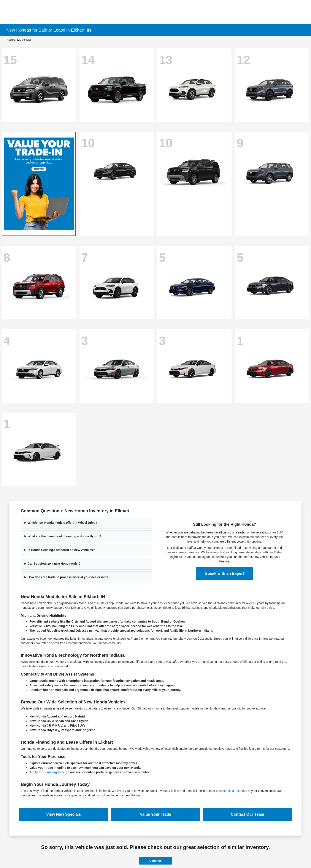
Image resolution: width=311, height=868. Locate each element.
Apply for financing (43, 772)
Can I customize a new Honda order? (54, 564)
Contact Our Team (248, 814)
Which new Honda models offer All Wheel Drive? (62, 523)
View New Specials (64, 814)
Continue (155, 861)
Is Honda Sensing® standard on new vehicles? (61, 550)
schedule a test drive (233, 791)
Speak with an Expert (225, 573)
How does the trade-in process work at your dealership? (68, 577)
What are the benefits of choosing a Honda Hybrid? (64, 536)
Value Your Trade (155, 814)
